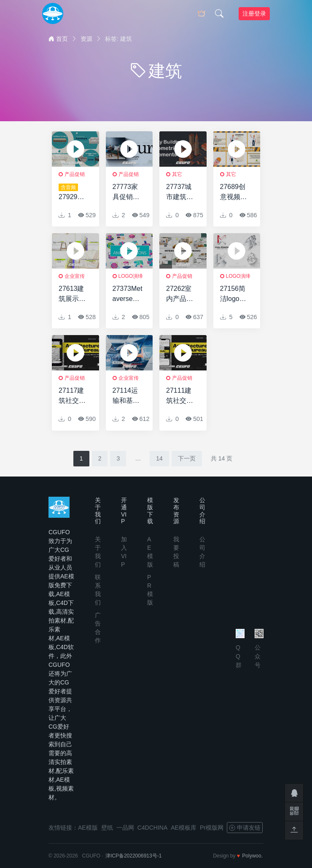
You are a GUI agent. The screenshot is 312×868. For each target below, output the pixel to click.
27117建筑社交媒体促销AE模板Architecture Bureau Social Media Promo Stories (74, 396)
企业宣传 (75, 276)
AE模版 (88, 828)
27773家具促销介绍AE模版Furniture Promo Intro (127, 193)
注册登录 (254, 13)
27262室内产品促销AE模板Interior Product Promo (181, 294)
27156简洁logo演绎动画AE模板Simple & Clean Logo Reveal (235, 294)
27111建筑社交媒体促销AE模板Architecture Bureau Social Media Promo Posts (181, 396)
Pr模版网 (212, 828)
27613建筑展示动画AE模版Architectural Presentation (74, 294)
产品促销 (75, 174)
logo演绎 (131, 276)
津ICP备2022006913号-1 (133, 856)
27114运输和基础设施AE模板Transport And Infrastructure (128, 396)
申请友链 (245, 828)
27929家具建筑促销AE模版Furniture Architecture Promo (74, 193)
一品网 (125, 828)
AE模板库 (184, 828)
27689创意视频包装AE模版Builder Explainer (235, 193)
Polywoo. (252, 856)
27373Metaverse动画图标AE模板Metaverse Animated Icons (128, 294)
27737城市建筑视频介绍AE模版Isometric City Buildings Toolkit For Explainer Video (181, 193)
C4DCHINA (153, 828)
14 (159, 458)
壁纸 (107, 828)
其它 (177, 174)
